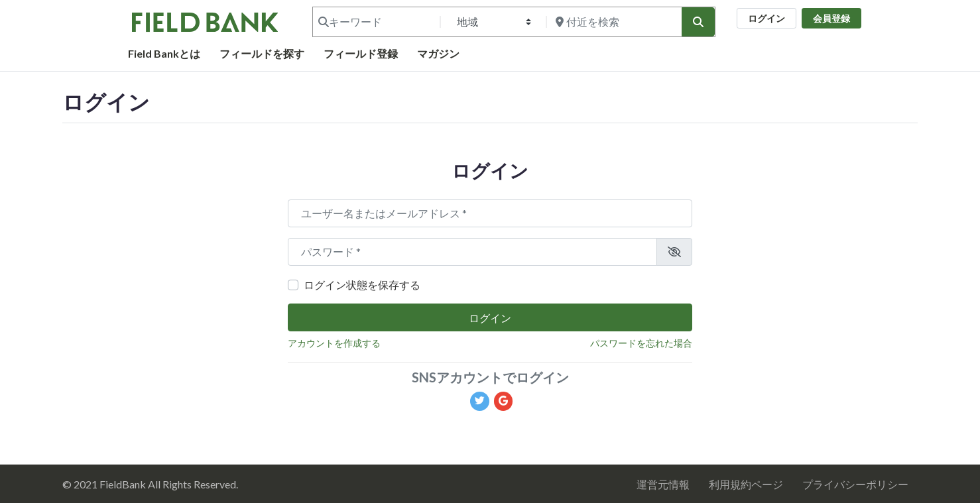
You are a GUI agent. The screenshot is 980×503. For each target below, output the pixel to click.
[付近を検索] (613, 22)
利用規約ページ (746, 484)
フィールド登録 (361, 53)
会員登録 (831, 18)
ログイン (766, 18)
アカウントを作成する (334, 343)
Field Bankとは (164, 53)
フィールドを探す (262, 53)
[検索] (698, 22)
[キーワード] (375, 22)
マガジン (438, 53)
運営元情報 (663, 484)
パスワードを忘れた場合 (641, 343)
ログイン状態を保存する (362, 285)
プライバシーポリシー (855, 484)
